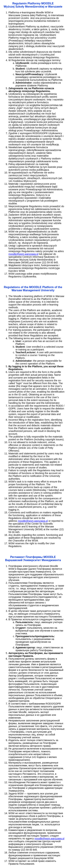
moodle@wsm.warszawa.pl (23, 254)
